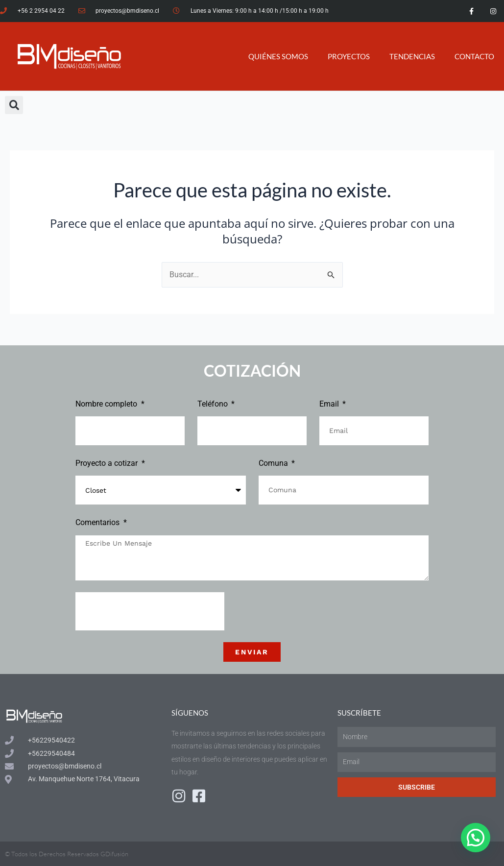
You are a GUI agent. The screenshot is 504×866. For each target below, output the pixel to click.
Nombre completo (107, 404)
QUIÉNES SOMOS (278, 56)
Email (330, 404)
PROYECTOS (349, 56)
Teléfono (214, 404)
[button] (14, 105)
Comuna (274, 463)
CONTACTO (474, 56)
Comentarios (98, 522)
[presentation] (150, 611)
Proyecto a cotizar (108, 463)
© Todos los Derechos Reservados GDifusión (67, 854)
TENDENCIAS (412, 56)
